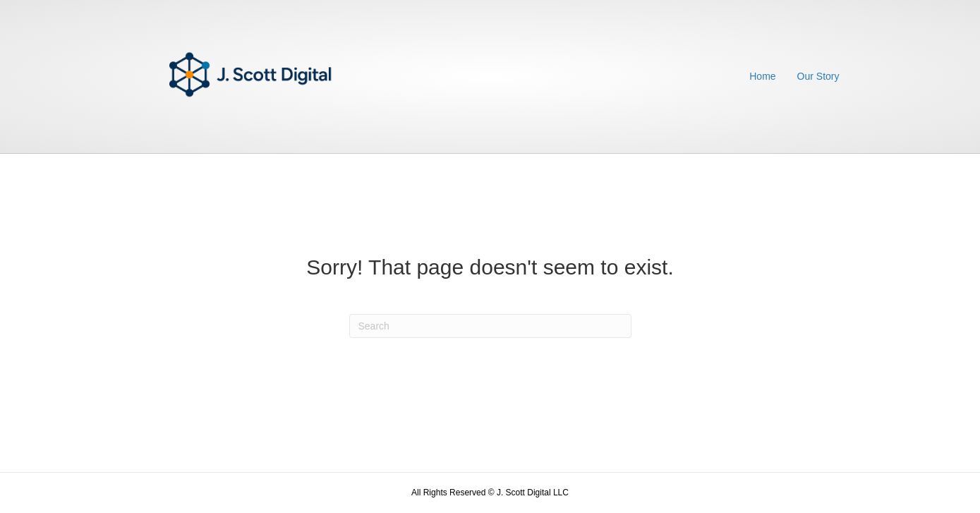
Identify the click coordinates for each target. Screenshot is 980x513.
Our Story (818, 76)
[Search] (490, 326)
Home (762, 76)
